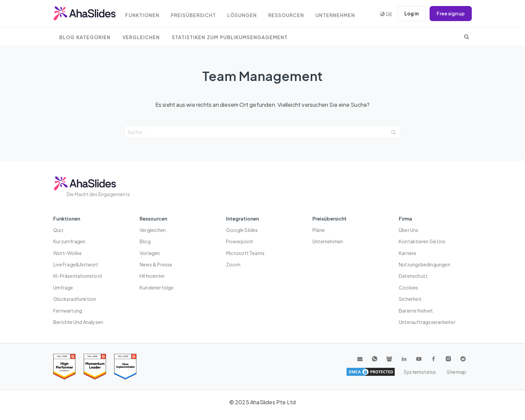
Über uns (409, 230)
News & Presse (156, 264)
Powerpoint (240, 241)
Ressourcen (289, 14)
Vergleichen (141, 37)
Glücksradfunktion (75, 299)
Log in (411, 13)
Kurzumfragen (69, 241)
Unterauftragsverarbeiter (427, 322)
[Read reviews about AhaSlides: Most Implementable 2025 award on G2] (125, 367)
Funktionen (144, 14)
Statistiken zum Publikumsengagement (230, 37)
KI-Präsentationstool (78, 276)
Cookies (408, 287)
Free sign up (451, 13)
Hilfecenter (152, 276)
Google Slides (242, 230)
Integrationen (242, 219)
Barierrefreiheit (416, 311)
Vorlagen (150, 253)
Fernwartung (68, 311)
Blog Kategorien (85, 37)
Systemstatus (420, 372)
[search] (467, 36)
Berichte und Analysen (78, 322)
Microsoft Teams (245, 253)
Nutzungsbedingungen (425, 264)
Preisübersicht (195, 14)
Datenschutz (413, 276)
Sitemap (457, 372)
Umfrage (63, 287)
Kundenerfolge (157, 287)
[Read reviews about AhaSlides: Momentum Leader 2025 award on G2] (95, 367)
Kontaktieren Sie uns (422, 241)
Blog (145, 241)
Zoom (233, 264)
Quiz (58, 230)
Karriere (408, 253)
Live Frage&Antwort (76, 264)
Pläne (319, 230)
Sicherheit (410, 299)
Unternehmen (339, 14)
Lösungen (245, 14)
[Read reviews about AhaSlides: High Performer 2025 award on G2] (64, 367)
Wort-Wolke (67, 253)
